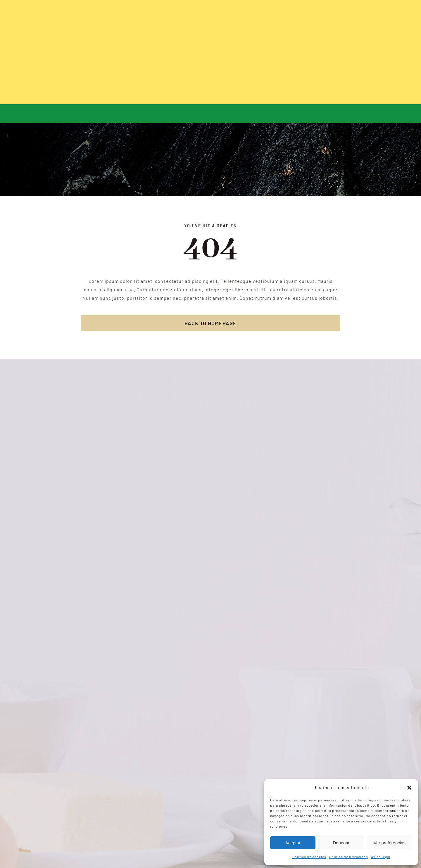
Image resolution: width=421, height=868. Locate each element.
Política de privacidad (349, 857)
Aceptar (293, 843)
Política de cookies (309, 857)
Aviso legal (381, 857)
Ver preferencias (390, 843)
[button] (409, 788)
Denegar (341, 843)
